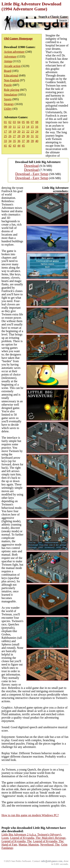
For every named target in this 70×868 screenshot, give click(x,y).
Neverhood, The (50, 845)
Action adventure (14, 52)
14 (28, 127)
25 (5, 136)
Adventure (10, 57)
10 (10, 127)
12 (19, 127)
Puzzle (8, 85)
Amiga (8, 61)
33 (5, 141)
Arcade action (12, 66)
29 (23, 136)
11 (14, 127)
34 (10, 141)
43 (14, 146)
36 (19, 141)
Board (8, 71)
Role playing (12, 90)
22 (28, 132)
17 (5, 132)
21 (23, 132)
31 (32, 136)
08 (37, 122)
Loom (5, 838)
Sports (8, 99)
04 (19, 122)
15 (32, 127)
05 (23, 122)
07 (32, 122)
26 (10, 136)
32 (37, 136)
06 (28, 122)
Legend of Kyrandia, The (17, 841)
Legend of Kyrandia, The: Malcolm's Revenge (38, 838)
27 (14, 136)
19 (14, 132)
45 (23, 146)
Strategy (9, 104)
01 (5, 122)
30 (28, 136)
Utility (8, 109)
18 (10, 132)
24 (37, 132)
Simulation (10, 95)
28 (19, 136)
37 (23, 141)
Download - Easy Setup (32, 174)
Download (31, 166)
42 (10, 146)
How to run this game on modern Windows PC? (30, 815)
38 (28, 141)
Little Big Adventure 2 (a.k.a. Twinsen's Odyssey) (31, 834)
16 (37, 127)
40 (37, 141)
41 (5, 146)
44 (19, 146)
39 (32, 141)
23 (32, 132)
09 (5, 127)
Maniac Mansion (29, 845)
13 (23, 127)
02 (10, 122)
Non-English (12, 80)
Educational (11, 75)
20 (19, 132)
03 (14, 122)
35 (14, 141)
